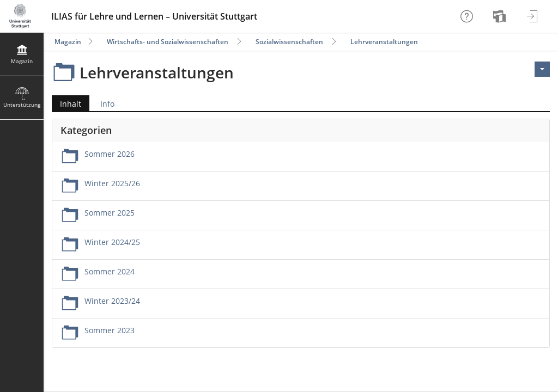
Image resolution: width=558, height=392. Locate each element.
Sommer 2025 (110, 213)
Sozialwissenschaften (289, 42)
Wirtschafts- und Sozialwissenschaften (168, 42)
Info (107, 104)
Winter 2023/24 (112, 301)
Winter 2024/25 (112, 242)
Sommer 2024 (110, 271)
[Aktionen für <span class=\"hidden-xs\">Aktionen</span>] (542, 69)
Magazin (68, 42)
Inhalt (66, 104)
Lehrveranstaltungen (384, 42)
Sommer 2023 (110, 330)
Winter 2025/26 (112, 183)
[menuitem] (501, 16)
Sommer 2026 (110, 154)
